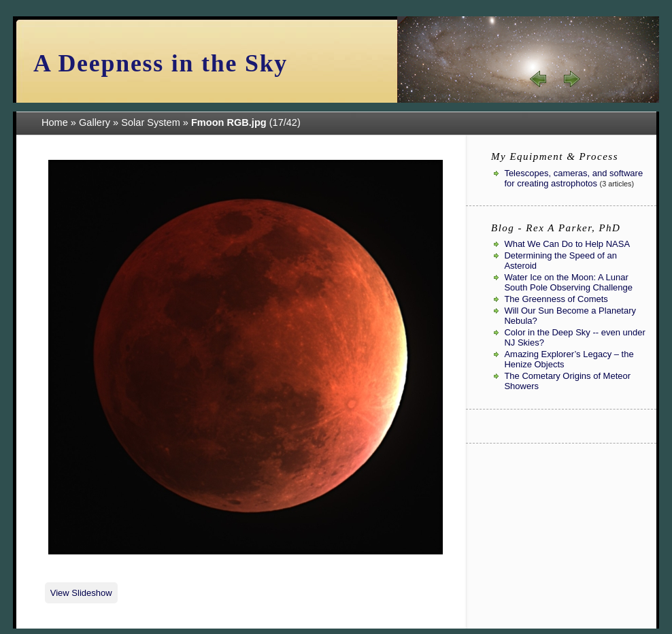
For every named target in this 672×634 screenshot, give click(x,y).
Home (55, 122)
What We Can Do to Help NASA (567, 244)
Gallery (95, 122)
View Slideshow (81, 593)
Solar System (151, 122)
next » (571, 79)
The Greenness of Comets (556, 299)
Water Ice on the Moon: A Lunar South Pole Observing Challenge (568, 282)
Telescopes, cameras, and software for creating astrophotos (573, 178)
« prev (539, 79)
